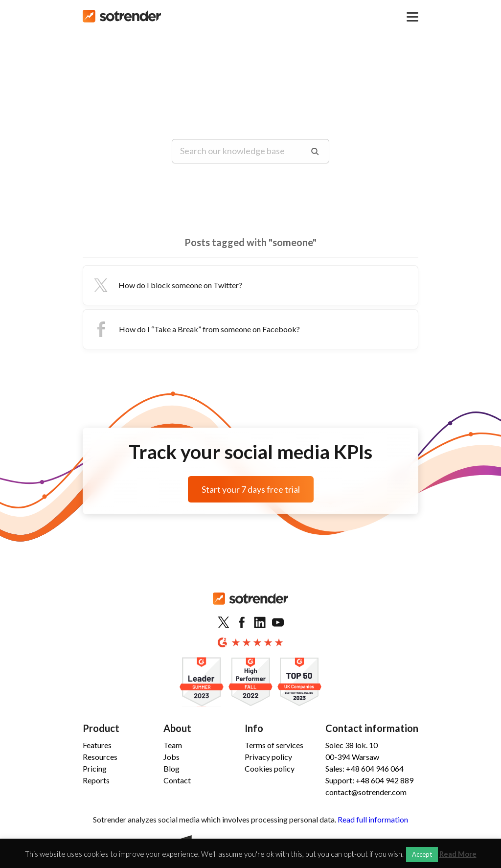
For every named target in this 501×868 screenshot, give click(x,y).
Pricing (95, 768)
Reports (96, 780)
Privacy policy (268, 757)
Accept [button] (422, 854)
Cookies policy (270, 768)
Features (97, 745)
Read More (458, 854)
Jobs (171, 757)
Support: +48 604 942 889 (369, 780)
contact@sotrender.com (366, 792)
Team (173, 745)
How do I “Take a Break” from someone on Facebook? (195, 329)
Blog (171, 768)
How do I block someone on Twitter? (167, 285)
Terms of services (274, 745)
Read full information (373, 819)
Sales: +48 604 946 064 (364, 768)
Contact (177, 780)
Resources (100, 757)
